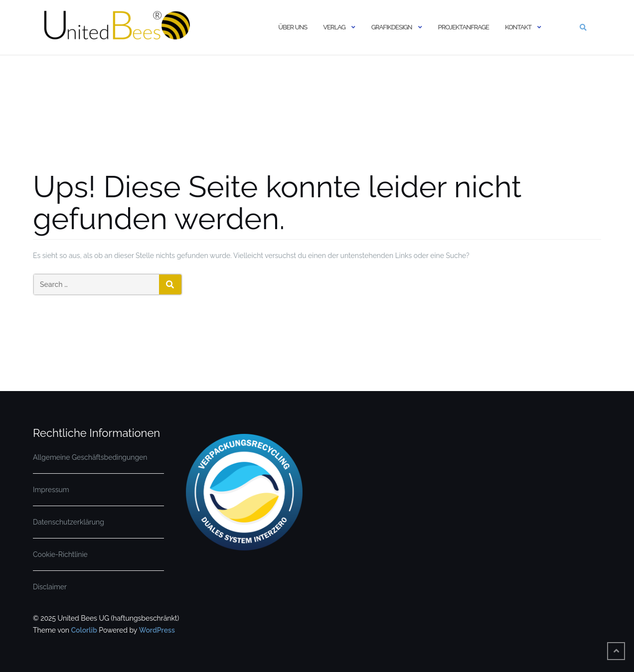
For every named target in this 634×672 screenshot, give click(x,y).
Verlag (334, 27)
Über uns (293, 27)
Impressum (51, 490)
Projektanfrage (464, 27)
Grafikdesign (392, 27)
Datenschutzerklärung (69, 522)
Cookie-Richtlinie (60, 554)
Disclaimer (50, 587)
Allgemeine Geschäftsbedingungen (90, 457)
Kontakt (518, 27)
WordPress (157, 630)
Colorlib (84, 630)
